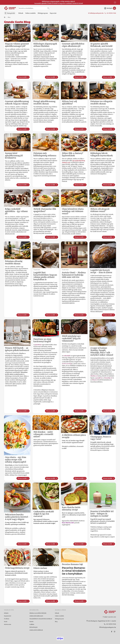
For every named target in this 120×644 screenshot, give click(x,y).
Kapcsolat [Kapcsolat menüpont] (53, 13)
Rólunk (57, 613)
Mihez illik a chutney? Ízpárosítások (73, 154)
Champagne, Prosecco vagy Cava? (101, 438)
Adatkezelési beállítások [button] (36, 630)
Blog (56, 622)
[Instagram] (115, 632)
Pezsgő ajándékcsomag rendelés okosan (44, 103)
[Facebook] (112, 632)
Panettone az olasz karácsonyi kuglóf (42, 340)
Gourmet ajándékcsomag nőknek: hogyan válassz (17, 103)
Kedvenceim (8, 624)
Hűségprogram (59, 619)
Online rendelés (59, 616)
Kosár (6, 622)
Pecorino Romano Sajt (72, 564)
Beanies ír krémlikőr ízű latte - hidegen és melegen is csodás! (102, 514)
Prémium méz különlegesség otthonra (45, 154)
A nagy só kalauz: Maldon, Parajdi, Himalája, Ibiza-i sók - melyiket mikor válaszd (102, 352)
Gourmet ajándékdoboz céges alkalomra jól (73, 45)
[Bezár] (115, 2)
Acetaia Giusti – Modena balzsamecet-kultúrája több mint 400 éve (74, 275)
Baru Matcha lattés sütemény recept (71, 509)
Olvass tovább (23, 77)
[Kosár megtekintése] (114, 8)
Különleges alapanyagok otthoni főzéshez (45, 45)
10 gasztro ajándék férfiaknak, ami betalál (101, 45)
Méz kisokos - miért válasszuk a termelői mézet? (43, 434)
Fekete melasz (40, 568)
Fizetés (31, 622)
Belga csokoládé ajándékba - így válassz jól (16, 211)
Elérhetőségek (33, 627)
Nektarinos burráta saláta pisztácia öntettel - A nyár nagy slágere (17, 517)
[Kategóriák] (10, 13)
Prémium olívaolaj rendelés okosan (14, 262)
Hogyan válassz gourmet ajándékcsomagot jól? (17, 45)
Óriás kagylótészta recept (17, 568)
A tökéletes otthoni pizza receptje (74, 436)
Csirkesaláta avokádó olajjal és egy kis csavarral (44, 514)
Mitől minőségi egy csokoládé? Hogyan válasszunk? (71, 338)
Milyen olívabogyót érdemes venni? (100, 210)
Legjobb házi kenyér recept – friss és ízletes (101, 271)
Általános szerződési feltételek (38, 613)
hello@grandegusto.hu (97, 13)
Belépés (6, 613)
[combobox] (34, 8)
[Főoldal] (5, 17)
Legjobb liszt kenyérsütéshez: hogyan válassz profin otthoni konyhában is (45, 276)
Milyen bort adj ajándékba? (69, 103)
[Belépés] (108, 8)
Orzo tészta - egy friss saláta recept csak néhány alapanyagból (16, 460)
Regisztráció (8, 616)
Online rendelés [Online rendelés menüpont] (30, 13)
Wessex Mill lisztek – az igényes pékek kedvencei (17, 349)
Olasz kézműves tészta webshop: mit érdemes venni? (73, 211)
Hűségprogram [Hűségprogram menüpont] (43, 13)
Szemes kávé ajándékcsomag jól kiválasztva (14, 156)
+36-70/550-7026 (111, 13)
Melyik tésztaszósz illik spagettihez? (45, 210)
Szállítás (32, 624)
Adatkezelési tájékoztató (36, 616)
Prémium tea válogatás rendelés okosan (101, 103)
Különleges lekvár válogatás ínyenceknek (102, 154)
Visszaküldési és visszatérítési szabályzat (41, 619)
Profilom (7, 619)
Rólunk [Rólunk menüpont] (21, 13)
